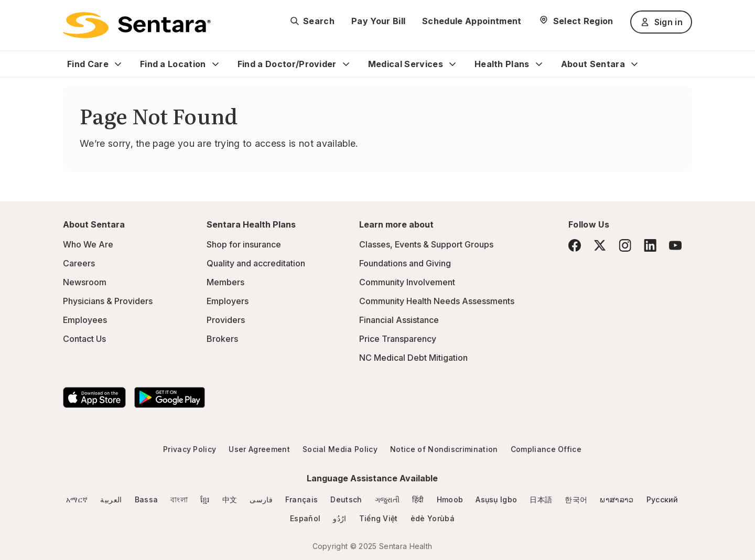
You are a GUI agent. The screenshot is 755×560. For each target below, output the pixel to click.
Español (305, 518)
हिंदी (418, 499)
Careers (79, 263)
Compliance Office (546, 449)
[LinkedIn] (650, 245)
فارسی (261, 499)
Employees (85, 320)
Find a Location (173, 64)
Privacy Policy (190, 449)
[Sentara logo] (137, 25)
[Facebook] (575, 245)
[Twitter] (600, 245)
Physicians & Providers (108, 301)
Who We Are (88, 244)
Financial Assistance (399, 320)
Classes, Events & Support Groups (426, 244)
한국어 (576, 499)
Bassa (147, 499)
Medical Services (406, 64)
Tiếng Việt (379, 518)
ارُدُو (339, 518)
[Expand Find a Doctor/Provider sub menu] (346, 64)
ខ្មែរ (205, 499)
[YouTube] (675, 245)
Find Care (88, 64)
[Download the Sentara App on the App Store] (94, 397)
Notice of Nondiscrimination (444, 449)
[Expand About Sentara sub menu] (634, 64)
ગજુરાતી (387, 499)
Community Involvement (407, 282)
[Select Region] (576, 21)
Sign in (661, 22)
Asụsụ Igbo (496, 499)
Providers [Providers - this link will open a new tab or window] (226, 320)
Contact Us (84, 339)
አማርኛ (77, 499)
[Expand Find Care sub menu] (118, 64)
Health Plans (502, 64)
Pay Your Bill (378, 21)
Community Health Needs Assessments (437, 301)
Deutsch (346, 499)
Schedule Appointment (472, 21)
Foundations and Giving (405, 263)
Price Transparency (398, 339)
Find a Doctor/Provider (287, 64)
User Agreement (259, 449)
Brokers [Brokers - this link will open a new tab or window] (222, 339)
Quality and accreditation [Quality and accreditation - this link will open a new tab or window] (256, 263)
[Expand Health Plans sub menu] (539, 64)
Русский (662, 499)
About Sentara (593, 64)
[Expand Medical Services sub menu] (452, 64)
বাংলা (179, 499)
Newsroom (85, 282)
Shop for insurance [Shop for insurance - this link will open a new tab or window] (244, 244)
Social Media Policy (340, 449)
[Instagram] (625, 245)
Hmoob (450, 499)
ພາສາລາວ (617, 499)
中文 (230, 499)
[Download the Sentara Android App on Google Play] (170, 397)
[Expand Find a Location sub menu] (215, 64)
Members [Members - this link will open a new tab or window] (225, 282)
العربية (111, 499)
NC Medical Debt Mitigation (413, 358)
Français (302, 499)
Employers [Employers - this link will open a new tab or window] (228, 301)
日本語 (541, 499)
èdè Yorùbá (433, 518)
